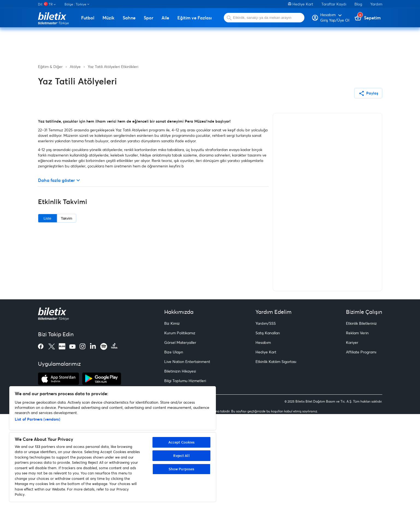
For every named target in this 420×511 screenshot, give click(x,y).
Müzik (108, 18)
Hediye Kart (301, 4)
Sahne (129, 18)
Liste (47, 315)
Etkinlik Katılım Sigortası (276, 459)
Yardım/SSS (266, 420)
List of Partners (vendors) (37, 419)
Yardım (376, 4)
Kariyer (352, 440)
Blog (358, 4)
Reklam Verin (357, 430)
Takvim (67, 315)
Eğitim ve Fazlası (195, 18)
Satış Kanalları (268, 430)
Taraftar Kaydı (334, 4)
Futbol (88, 18)
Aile (165, 18)
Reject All (181, 456)
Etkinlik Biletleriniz (361, 420)
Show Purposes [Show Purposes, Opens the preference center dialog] (182, 469)
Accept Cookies (182, 442)
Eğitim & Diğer (50, 67)
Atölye (75, 67)
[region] (113, 444)
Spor (149, 18)
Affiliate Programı (361, 449)
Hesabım (263, 440)
